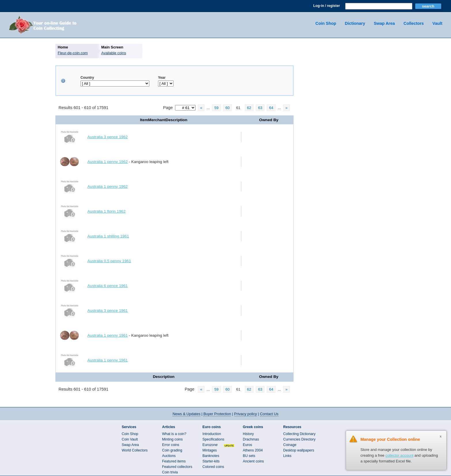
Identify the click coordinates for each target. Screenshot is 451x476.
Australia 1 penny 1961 (108, 335)
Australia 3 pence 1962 (108, 137)
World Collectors (135, 450)
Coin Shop (326, 23)
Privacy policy (246, 414)
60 (228, 108)
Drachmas (251, 439)
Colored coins (213, 467)
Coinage (290, 445)
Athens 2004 (253, 450)
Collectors (414, 23)
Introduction (212, 434)
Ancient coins (253, 461)
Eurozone (210, 445)
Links (287, 456)
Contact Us (269, 414)
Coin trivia (170, 472)
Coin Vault (130, 439)
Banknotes (211, 456)
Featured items (174, 461)
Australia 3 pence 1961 (108, 311)
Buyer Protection (217, 414)
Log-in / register (326, 6)
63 (260, 108)
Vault (437, 23)
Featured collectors (177, 467)
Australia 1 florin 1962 (106, 211)
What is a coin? (174, 434)
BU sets (249, 456)
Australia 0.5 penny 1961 (109, 261)
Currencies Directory (299, 439)
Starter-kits (211, 461)
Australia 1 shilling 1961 (108, 236)
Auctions (169, 456)
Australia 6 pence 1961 (108, 286)
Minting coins (172, 439)
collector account (399, 455)
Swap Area (384, 23)
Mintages (210, 450)
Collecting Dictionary (299, 434)
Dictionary (355, 23)
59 (216, 108)
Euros (247, 445)
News (186, 414)
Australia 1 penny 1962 (108, 162)
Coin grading (172, 450)
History (248, 434)
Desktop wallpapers (299, 450)
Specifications (213, 439)
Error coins (171, 445)
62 (249, 108)
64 (271, 108)
